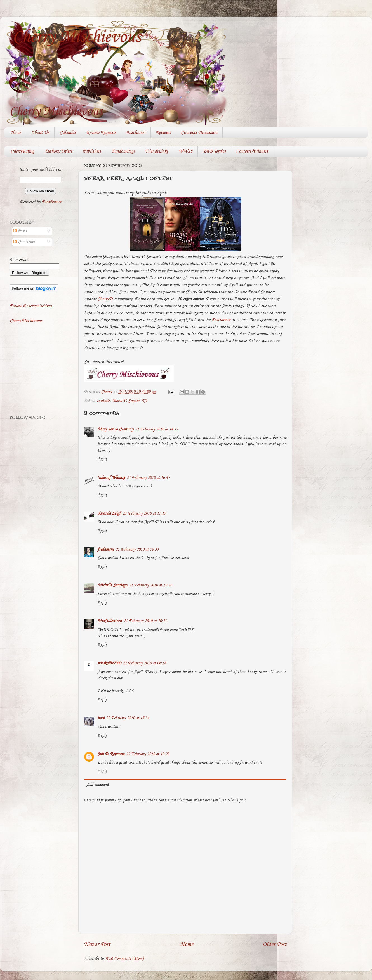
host (101, 718)
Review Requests (101, 133)
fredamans (106, 550)
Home (16, 133)
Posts (20, 231)
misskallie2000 (109, 663)
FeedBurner (51, 202)
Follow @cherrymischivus (31, 306)
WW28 (185, 151)
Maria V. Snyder (126, 401)
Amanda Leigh (109, 513)
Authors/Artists (58, 151)
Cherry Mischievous (77, 37)
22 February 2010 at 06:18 (144, 663)
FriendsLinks (157, 151)
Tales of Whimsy (111, 478)
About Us (40, 133)
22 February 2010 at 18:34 (128, 718)
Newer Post (97, 944)
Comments (24, 242)
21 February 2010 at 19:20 (150, 585)
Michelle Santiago (112, 585)
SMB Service (214, 151)
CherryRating (22, 151)
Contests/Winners (252, 151)
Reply (102, 459)
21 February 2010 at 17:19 (144, 513)
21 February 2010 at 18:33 (137, 550)
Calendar (68, 133)
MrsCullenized (110, 621)
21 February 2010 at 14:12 (157, 429)
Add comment (98, 785)
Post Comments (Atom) (125, 958)
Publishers (92, 151)
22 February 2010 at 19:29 (148, 754)
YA (144, 401)
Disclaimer (136, 133)
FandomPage (123, 151)
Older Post (275, 944)
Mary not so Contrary (116, 429)
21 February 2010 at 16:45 (148, 478)
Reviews (163, 133)
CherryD (105, 299)
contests (103, 401)
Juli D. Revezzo (111, 754)
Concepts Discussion (199, 133)
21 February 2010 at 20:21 (145, 621)
